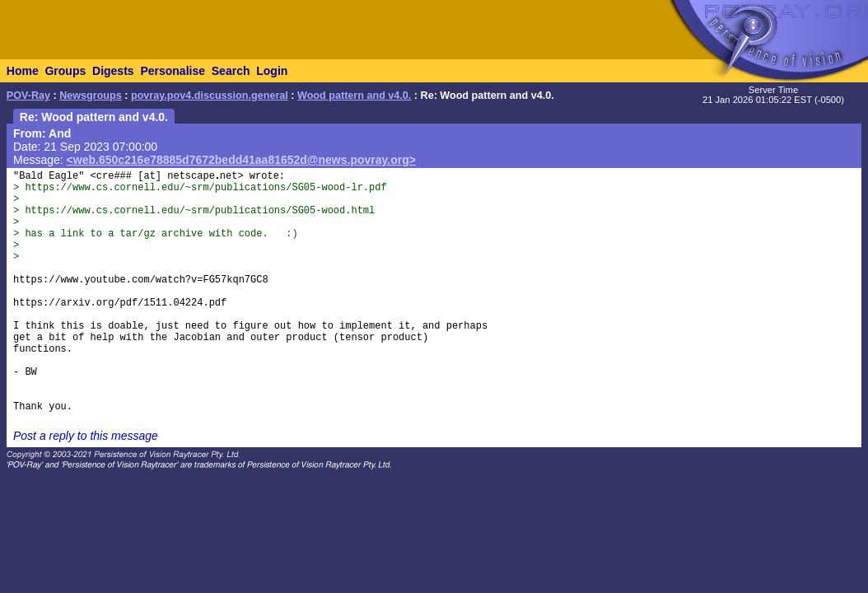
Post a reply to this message (86, 436)
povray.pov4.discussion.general (210, 96)
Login (272, 71)
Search (231, 71)
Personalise (173, 71)
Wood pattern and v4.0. (354, 96)
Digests (113, 71)
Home (23, 71)
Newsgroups (91, 96)
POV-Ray (28, 96)
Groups (65, 71)
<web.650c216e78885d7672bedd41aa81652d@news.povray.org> (241, 160)
